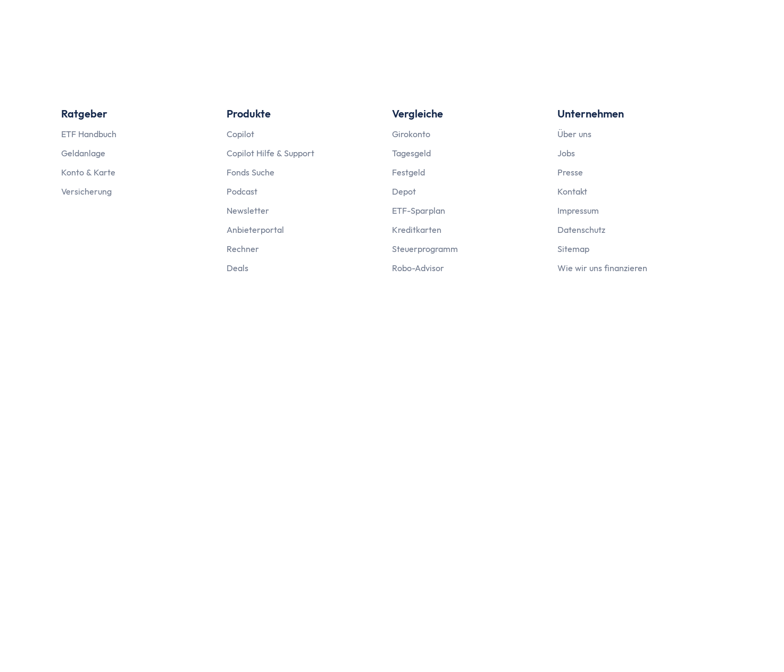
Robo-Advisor (418, 268)
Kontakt (572, 191)
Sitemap (573, 249)
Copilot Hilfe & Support (270, 153)
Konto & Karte (88, 172)
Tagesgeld (411, 153)
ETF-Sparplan (419, 211)
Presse (570, 172)
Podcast (242, 191)
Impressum (578, 211)
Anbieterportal (255, 230)
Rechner (243, 249)
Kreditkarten (417, 230)
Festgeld (408, 172)
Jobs (566, 153)
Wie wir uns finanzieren (602, 268)
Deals (237, 268)
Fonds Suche (251, 172)
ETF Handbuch (89, 134)
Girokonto (411, 134)
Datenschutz (581, 230)
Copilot (240, 134)
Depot (404, 191)
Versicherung (86, 191)
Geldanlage (83, 153)
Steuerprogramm (425, 249)
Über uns (574, 134)
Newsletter (248, 211)
